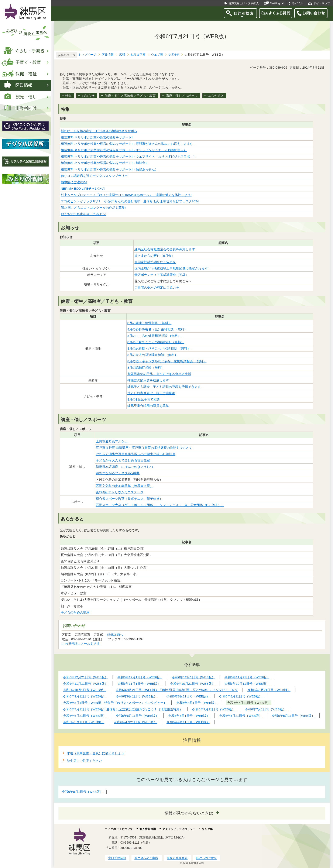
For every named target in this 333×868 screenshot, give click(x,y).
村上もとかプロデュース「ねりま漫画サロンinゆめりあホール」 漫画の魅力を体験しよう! (126, 195)
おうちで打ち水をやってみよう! (83, 214)
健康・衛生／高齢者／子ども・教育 (130, 96)
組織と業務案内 (177, 858)
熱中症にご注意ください (84, 761)
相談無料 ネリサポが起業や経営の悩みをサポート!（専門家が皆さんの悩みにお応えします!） (127, 144)
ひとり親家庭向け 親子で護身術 (151, 393)
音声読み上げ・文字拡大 (244, 3)
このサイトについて (121, 829)
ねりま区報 (138, 55)
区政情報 (108, 55)
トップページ (87, 55)
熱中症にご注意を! (74, 182)
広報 (122, 55)
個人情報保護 (148, 829)
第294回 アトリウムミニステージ (120, 492)
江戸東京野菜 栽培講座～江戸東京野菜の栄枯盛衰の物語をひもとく (144, 448)
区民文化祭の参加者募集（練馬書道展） (124, 486)
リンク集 (207, 829)
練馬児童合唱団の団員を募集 (148, 406)
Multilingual (277, 3)
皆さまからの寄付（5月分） (154, 256)
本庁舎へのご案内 (146, 858)
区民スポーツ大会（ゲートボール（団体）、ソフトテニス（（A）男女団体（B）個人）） (160, 505)
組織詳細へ (115, 635)
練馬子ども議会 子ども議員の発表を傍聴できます (164, 387)
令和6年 (174, 55)
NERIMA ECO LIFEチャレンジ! (83, 188)
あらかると (216, 96)
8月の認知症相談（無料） (146, 368)
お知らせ (88, 96)
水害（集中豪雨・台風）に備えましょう (96, 753)
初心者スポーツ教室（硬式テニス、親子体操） (129, 499)
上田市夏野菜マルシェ (112, 441)
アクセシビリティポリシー (179, 829)
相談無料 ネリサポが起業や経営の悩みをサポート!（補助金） (105, 163)
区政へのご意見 (206, 858)
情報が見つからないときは (189, 813)
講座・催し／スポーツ (182, 96)
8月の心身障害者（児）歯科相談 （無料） (157, 329)
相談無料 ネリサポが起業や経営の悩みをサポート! (97, 137)
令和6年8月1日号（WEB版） (82, 792)
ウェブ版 (157, 55)
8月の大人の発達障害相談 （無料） (153, 355)
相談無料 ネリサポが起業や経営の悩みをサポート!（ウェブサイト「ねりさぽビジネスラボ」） (128, 156)
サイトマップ (322, 3)
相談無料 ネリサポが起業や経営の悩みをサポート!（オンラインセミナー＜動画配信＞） (124, 150)
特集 (68, 96)
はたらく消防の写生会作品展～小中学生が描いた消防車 (136, 454)
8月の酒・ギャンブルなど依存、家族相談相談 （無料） (167, 361)
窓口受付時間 (117, 858)
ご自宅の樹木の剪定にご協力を (157, 287)
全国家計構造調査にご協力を (155, 262)
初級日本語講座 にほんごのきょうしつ (124, 467)
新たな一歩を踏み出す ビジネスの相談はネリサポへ (99, 131)
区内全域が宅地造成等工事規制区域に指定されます (171, 268)
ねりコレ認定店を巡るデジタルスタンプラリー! (95, 176)
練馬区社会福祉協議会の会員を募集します (165, 249)
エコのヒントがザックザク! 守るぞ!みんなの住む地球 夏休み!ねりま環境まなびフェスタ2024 (130, 201)
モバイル (298, 3)
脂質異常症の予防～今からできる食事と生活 (159, 374)
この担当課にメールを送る (81, 644)
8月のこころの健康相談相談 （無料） (154, 336)
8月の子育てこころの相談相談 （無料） (156, 342)
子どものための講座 (75, 612)
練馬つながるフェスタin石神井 (118, 473)
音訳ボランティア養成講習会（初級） (162, 275)
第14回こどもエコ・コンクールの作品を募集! (93, 208)
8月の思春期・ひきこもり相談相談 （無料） (159, 348)
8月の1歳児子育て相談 (144, 399)
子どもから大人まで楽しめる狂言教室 (123, 460)
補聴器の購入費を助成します (148, 380)
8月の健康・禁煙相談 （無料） (150, 323)
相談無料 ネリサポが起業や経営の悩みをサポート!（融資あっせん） (109, 169)
